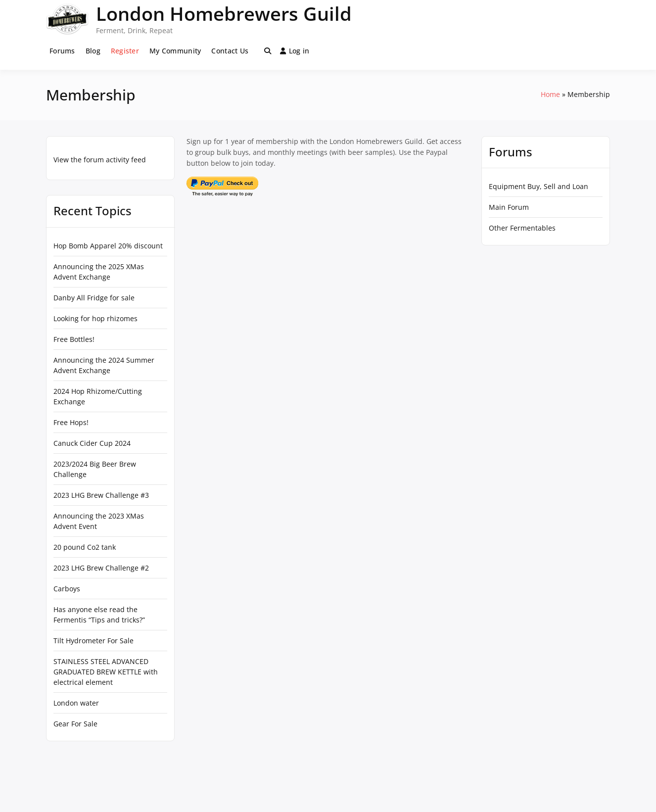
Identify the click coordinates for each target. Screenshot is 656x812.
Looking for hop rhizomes (95, 318)
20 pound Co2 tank (85, 547)
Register (125, 51)
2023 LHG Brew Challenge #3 (101, 495)
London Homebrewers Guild (224, 13)
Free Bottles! (74, 339)
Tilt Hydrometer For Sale (94, 641)
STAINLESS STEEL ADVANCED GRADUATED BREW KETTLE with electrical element (106, 672)
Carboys (67, 589)
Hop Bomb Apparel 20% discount (108, 246)
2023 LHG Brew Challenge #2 (101, 568)
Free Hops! (71, 422)
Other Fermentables (522, 228)
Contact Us (230, 51)
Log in (295, 51)
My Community (175, 51)
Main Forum (509, 207)
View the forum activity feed (100, 160)
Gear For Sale (75, 724)
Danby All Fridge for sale (94, 298)
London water (76, 703)
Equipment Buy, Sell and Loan (539, 186)
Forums (62, 51)
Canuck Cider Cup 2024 (92, 443)
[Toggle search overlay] (268, 51)
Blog (93, 51)
